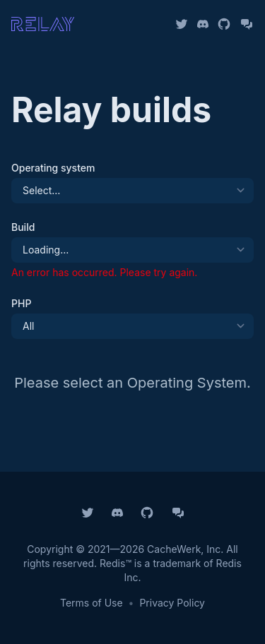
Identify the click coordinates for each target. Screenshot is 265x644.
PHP (21, 303)
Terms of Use (92, 603)
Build (23, 227)
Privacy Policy (172, 603)
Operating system (53, 168)
